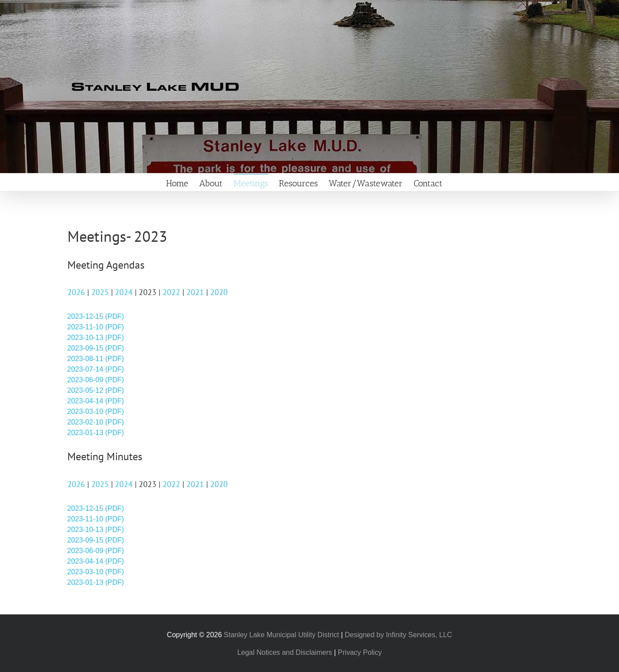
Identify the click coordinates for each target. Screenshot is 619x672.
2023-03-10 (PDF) (96, 412)
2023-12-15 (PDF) (96, 316)
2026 (76, 292)
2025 (100, 292)
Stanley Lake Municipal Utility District (281, 635)
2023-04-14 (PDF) (96, 401)
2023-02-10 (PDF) (96, 422)
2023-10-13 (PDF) (96, 338)
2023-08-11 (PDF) (96, 359)
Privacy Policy (360, 652)
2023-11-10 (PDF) (96, 327)
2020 (219, 292)
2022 (171, 292)
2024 (124, 292)
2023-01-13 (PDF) (96, 433)
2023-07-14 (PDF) (96, 369)
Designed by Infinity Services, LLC (399, 635)
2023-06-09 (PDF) (96, 380)
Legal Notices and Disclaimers (285, 652)
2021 (195, 292)
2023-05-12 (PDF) (96, 390)
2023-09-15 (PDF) (96, 348)
